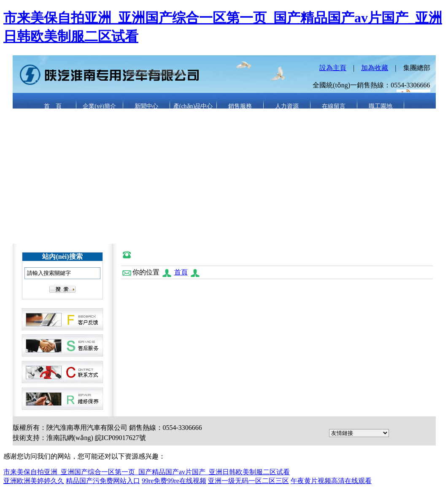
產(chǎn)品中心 (193, 106)
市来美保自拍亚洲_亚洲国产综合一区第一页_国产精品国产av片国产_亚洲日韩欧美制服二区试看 (147, 472)
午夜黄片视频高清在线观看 (331, 481)
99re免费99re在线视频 (174, 481)
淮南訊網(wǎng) (70, 438)
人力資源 (287, 106)
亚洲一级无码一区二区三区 (248, 481)
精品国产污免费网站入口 (103, 481)
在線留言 (334, 106)
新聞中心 (146, 106)
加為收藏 (375, 68)
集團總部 (417, 68)
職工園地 (381, 106)
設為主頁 (333, 68)
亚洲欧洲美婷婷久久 (34, 481)
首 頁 (53, 106)
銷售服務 (240, 106)
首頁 (181, 272)
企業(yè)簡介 (99, 106)
